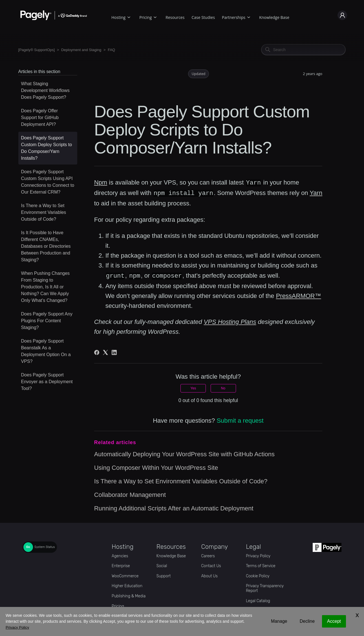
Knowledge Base (274, 17)
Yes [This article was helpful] (193, 387)
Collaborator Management (130, 494)
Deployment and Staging (81, 50)
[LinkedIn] (114, 352)
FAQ (111, 50)
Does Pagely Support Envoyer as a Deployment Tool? (47, 382)
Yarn (316, 193)
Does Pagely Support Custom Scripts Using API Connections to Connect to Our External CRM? (48, 182)
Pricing (145, 17)
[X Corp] (105, 352)
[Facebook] (97, 352)
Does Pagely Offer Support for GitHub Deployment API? (40, 118)
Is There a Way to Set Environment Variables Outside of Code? (44, 212)
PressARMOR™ (299, 295)
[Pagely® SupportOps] (37, 50)
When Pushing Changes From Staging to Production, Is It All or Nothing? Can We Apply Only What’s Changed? (46, 287)
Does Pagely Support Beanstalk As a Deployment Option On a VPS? (46, 351)
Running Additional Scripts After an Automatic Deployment (174, 507)
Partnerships (234, 17)
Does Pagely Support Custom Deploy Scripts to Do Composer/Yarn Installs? (47, 148)
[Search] (303, 50)
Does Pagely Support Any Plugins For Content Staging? (47, 321)
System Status (45, 546)
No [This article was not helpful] (223, 387)
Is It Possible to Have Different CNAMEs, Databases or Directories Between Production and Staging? (46, 246)
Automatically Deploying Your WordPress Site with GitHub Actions (184, 453)
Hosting (118, 17)
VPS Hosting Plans (230, 321)
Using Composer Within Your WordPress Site (156, 467)
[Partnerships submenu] (249, 17)
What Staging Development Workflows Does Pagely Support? (45, 90)
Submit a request (240, 420)
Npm (101, 183)
